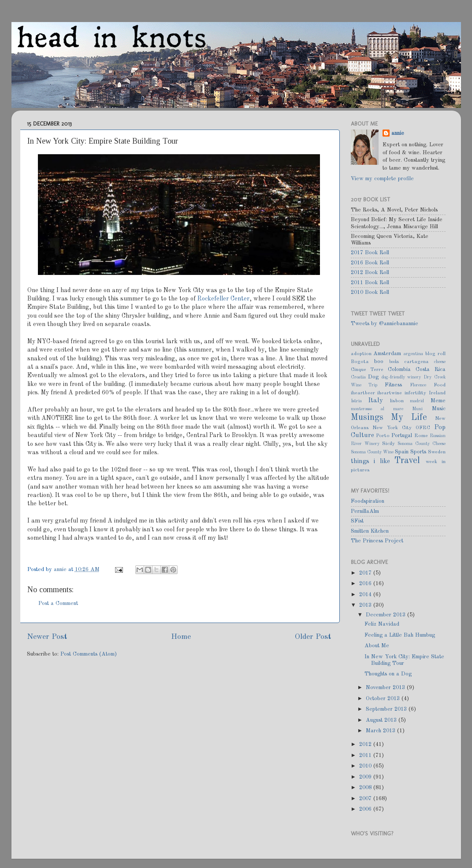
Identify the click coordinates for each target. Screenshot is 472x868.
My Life (409, 418)
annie (61, 569)
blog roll (435, 354)
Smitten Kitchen (370, 531)
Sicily (388, 444)
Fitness (393, 385)
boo (379, 362)
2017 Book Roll (370, 253)
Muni (417, 409)
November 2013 (386, 688)
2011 (366, 755)
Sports (418, 452)
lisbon (397, 401)
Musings (367, 418)
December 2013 (387, 615)
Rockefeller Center (223, 299)
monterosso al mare (377, 409)
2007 (366, 799)
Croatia (358, 377)
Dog (373, 377)
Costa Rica (431, 369)
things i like (370, 461)
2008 (366, 788)
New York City (392, 428)
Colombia (399, 369)
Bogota (360, 362)
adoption (361, 354)
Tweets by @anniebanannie (385, 324)
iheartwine (390, 393)
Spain (402, 452)
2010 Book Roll (370, 292)
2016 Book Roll (370, 263)
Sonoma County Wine (372, 452)
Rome (421, 436)
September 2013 (387, 709)
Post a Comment (58, 603)
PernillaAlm (365, 511)
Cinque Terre (367, 370)
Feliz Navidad (382, 624)
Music (439, 409)
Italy (375, 401)
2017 (366, 573)
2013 (366, 605)
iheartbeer (363, 393)
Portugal (402, 436)
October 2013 (384, 699)
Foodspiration (368, 501)
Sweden (437, 452)
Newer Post (47, 637)
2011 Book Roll (370, 283)
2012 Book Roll (370, 273)
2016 (366, 584)
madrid (417, 401)
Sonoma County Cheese (422, 444)
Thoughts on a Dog (388, 674)
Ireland (437, 393)
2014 (366, 595)
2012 (366, 744)
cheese (440, 362)
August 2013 (382, 720)
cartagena (416, 362)
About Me (377, 646)
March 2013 (381, 731)
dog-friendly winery (401, 377)
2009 (366, 777)
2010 (366, 766)
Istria (356, 401)
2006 (366, 809)
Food (440, 385)
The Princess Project (377, 541)
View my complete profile (382, 179)
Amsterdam (387, 354)
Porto (383, 436)
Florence (418, 385)
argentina (413, 354)
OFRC (423, 428)
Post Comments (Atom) (89, 654)
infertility (415, 393)
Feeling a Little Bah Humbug (400, 635)
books (394, 362)
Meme (438, 401)
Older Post (313, 637)
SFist (357, 521)
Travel (407, 461)
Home (181, 637)
